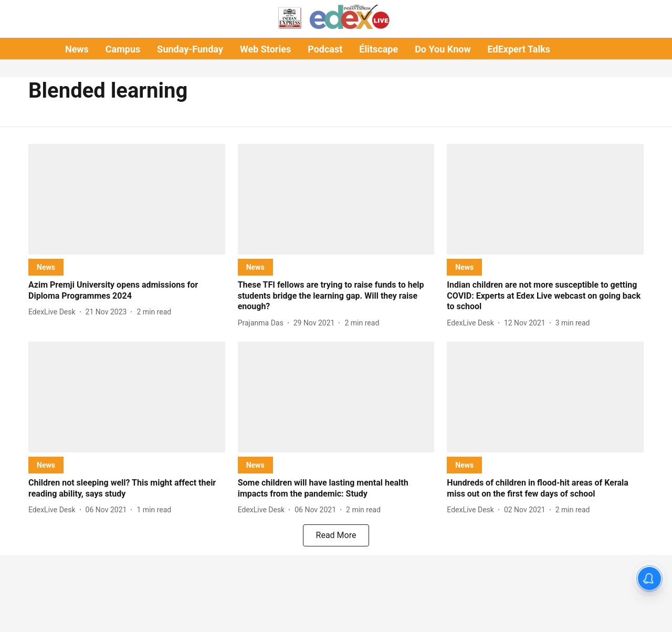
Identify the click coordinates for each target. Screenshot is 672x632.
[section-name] (46, 267)
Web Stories (265, 49)
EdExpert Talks (519, 49)
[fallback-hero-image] (127, 199)
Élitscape (379, 49)
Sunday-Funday (190, 49)
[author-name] (54, 312)
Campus (123, 49)
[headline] (127, 291)
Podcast (325, 49)
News (77, 49)
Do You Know (443, 49)
